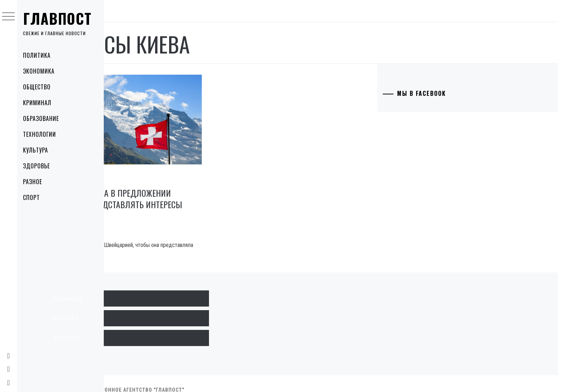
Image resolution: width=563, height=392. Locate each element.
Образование (45, 118)
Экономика (43, 71)
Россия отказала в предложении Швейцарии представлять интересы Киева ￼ (177, 191)
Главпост (61, 18)
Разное (36, 182)
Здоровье (40, 166)
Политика (41, 55)
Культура (39, 150)
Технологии (43, 134)
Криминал (41, 103)
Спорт (35, 197)
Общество (41, 87)
